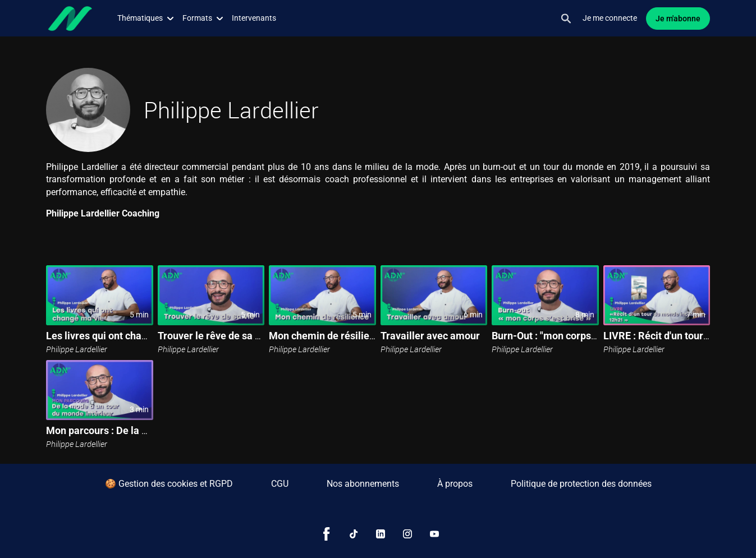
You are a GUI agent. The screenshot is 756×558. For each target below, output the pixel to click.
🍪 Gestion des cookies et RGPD (169, 484)
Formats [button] (203, 18)
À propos (455, 484)
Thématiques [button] (145, 18)
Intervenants (254, 18)
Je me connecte (610, 18)
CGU (280, 484)
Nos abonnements (363, 484)
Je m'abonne (678, 19)
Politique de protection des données (581, 484)
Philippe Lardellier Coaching (103, 213)
